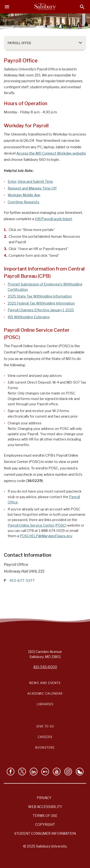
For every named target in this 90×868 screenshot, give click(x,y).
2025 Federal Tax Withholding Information (41, 303)
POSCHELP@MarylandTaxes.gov (46, 536)
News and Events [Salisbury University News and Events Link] (45, 683)
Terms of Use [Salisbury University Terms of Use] (45, 816)
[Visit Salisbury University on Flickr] (45, 772)
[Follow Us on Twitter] (22, 772)
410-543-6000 (45, 667)
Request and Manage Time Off (32, 188)
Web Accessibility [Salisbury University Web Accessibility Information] (45, 807)
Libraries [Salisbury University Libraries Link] (45, 704)
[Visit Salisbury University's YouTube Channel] (57, 772)
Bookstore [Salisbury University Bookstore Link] (45, 748)
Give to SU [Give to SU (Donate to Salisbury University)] (45, 726)
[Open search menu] (82, 7)
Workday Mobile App (24, 195)
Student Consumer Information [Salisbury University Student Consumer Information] (45, 833)
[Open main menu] (7, 7)
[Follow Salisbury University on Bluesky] (80, 772)
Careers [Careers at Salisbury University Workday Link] (45, 737)
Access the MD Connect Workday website (51, 153)
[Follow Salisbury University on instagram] (68, 772)
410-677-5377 (22, 581)
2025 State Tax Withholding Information (40, 296)
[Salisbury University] (45, 7)
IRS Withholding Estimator (29, 317)
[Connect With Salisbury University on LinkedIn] (34, 772)
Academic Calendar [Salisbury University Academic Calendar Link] (45, 694)
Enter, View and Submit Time (30, 181)
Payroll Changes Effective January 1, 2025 (41, 310)
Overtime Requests (24, 202)
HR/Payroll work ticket (53, 219)
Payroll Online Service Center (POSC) (37, 525)
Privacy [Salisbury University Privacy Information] (44, 798)
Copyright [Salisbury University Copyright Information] (45, 824)
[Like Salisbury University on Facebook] (11, 772)
